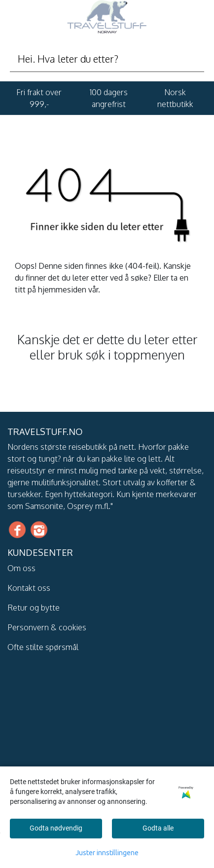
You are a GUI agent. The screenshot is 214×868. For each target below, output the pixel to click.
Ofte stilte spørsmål (43, 647)
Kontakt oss (29, 588)
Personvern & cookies (47, 627)
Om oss (21, 568)
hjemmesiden (62, 289)
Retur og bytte (34, 608)
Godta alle (158, 828)
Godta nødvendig (56, 828)
